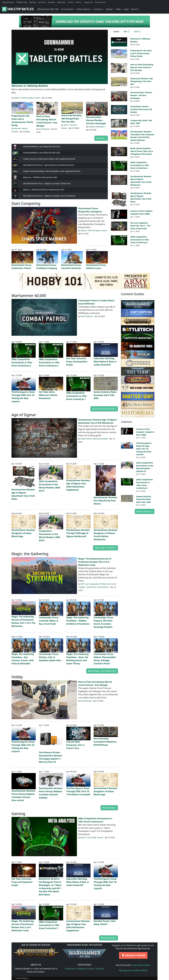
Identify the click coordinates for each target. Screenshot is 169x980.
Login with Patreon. (141, 965)
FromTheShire (103, 587)
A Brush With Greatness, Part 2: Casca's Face (76, 745)
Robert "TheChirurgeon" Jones (27, 98)
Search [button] (134, 9)
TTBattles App (22, 2)
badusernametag (100, 439)
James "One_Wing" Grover (92, 837)
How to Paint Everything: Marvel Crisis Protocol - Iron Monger (142, 67)
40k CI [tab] (127, 31)
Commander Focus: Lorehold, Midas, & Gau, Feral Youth (49, 621)
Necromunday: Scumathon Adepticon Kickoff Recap (105, 742)
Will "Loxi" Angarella (89, 584)
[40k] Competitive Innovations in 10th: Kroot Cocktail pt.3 (140, 165)
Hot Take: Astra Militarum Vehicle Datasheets (48, 395)
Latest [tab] (116, 31)
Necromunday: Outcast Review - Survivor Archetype (96, 120)
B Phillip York (105, 584)
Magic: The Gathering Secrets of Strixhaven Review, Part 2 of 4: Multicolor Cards (95, 562)
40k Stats (33, 2)
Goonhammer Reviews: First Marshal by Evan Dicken (106, 501)
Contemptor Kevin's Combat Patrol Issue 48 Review (141, 109)
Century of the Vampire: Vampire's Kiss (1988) (145, 432)
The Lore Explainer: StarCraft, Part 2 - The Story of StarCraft (140, 226)
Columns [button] (98, 9)
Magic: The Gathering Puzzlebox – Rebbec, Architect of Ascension (78, 621)
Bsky (91, 969)
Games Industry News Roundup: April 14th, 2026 (105, 395)
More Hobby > (109, 808)
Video (119, 9)
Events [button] (78, 2)
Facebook (70, 969)
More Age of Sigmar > (105, 548)
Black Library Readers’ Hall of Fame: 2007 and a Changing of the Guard (142, 151)
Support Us (88, 2)
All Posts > (101, 138)
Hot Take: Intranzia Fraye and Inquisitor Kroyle (77, 362)
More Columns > (145, 511)
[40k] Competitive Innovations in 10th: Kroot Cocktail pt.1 (77, 396)
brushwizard (44, 129)
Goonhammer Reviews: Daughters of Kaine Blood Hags (23, 533)
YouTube (100, 969)
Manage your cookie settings (133, 970)
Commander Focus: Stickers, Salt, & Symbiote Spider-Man (50, 657)
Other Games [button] (83, 9)
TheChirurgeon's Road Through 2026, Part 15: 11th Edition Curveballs (78, 791)
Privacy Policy (100, 2)
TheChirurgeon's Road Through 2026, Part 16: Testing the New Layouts (144, 449)
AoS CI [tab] (137, 31)
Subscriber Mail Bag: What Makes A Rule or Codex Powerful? (105, 362)
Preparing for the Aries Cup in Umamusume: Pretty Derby (141, 53)
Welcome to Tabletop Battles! (30, 86)
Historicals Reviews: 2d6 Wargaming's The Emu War (72, 119)
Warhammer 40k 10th (48, 9)
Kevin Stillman (87, 316)
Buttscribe (61, 2)
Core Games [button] (67, 9)
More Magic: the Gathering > (102, 671)
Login (126, 9)
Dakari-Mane (86, 439)
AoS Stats (42, 2)
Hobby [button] (109, 9)
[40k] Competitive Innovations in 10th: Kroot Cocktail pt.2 (140, 240)
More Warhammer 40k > (104, 409)
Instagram (82, 969)
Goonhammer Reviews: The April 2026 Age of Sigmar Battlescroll (78, 533)
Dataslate (51, 2)
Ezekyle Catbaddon (97, 127)
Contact (71, 2)
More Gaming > (109, 938)
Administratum (8, 2)
